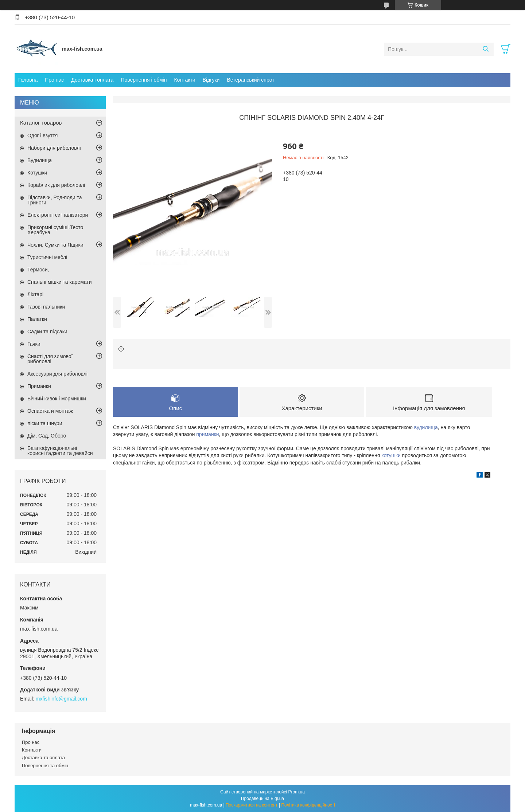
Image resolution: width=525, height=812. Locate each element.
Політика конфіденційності (308, 805)
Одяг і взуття (42, 136)
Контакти (184, 80)
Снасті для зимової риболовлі (50, 359)
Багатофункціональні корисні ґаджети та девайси (60, 451)
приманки (207, 434)
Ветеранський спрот (250, 80)
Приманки (39, 386)
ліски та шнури (45, 423)
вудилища (426, 427)
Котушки (37, 173)
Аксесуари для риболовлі (57, 374)
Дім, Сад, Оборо (47, 436)
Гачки (34, 344)
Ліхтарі (35, 294)
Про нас (54, 80)
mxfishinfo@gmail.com (61, 699)
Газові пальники (46, 307)
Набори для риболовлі (54, 148)
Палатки (37, 319)
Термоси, (38, 270)
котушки (391, 455)
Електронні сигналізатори (58, 215)
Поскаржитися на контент (252, 805)
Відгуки (211, 80)
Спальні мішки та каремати (60, 282)
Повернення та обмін (45, 766)
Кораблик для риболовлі (56, 185)
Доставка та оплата (43, 758)
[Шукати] (485, 49)
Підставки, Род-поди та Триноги (55, 200)
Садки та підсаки (47, 332)
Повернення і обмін (144, 80)
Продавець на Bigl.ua (262, 799)
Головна (28, 80)
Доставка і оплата (92, 80)
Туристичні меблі (47, 257)
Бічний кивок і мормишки (57, 399)
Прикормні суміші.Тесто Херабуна (55, 230)
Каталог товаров (41, 123)
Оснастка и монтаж (50, 411)
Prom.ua (297, 792)
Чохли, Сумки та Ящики (55, 245)
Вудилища (40, 160)
